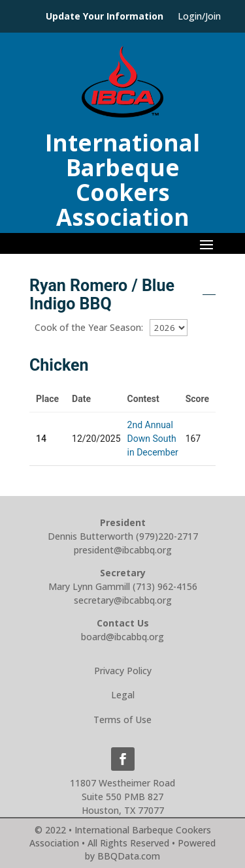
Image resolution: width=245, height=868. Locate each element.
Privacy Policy (123, 671)
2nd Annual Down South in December (153, 439)
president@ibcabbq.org (123, 550)
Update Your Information (105, 17)
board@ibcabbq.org (122, 637)
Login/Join (199, 17)
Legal (123, 695)
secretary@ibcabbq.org (123, 600)
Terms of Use (122, 720)
